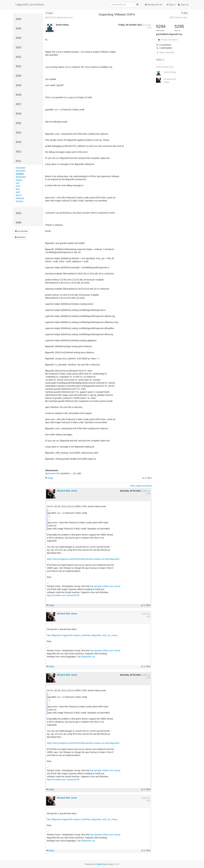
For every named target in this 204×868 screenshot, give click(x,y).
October (20, 174)
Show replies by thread (141, 486)
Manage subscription (168, 40)
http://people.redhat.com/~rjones (105, 586)
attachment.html (53, 473)
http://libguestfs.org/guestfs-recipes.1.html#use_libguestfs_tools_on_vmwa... (83, 635)
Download (20, 237)
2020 (18, 76)
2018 (18, 95)
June (18, 186)
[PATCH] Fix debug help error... (60, 17)
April (18, 192)
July (18, 183)
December (21, 168)
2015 (18, 123)
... (49, 510)
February (20, 198)
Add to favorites (165, 52)
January (19, 201)
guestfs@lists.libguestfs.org (169, 34)
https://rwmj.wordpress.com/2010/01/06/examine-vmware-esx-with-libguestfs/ (83, 559)
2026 (18, 19)
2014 (18, 133)
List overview (21, 231)
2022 (18, 57)
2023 (18, 47)
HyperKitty (101, 864)
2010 (18, 213)
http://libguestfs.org (86, 657)
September (21, 177)
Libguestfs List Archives (30, 5)
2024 (18, 38)
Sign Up (183, 5)
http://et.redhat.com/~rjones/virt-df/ (63, 595)
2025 (18, 28)
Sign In (171, 5)
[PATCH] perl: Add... (179, 17)
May (18, 189)
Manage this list (154, 5)
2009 (18, 223)
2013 (18, 142)
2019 (18, 85)
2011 (18, 161)
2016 (18, 114)
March (19, 195)
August (19, 180)
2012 (18, 152)
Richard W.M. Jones (67, 491)
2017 (18, 104)
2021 (18, 66)
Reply (49, 478)
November (21, 171)
